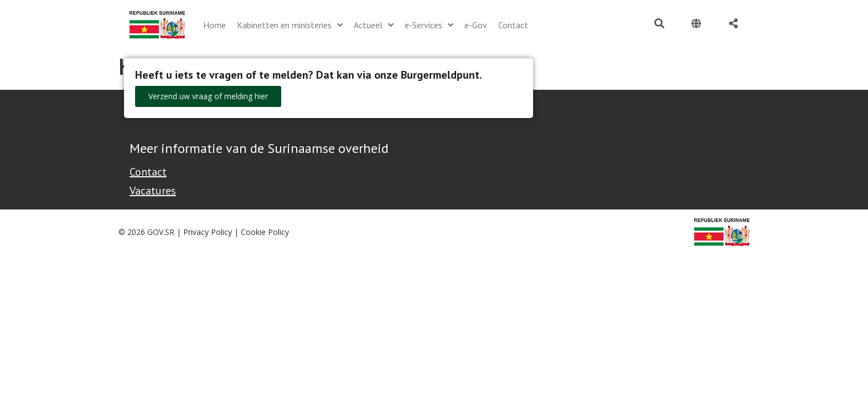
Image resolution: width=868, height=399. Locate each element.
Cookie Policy (265, 232)
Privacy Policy (208, 232)
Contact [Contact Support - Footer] (148, 172)
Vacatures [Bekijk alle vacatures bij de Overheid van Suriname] (153, 191)
